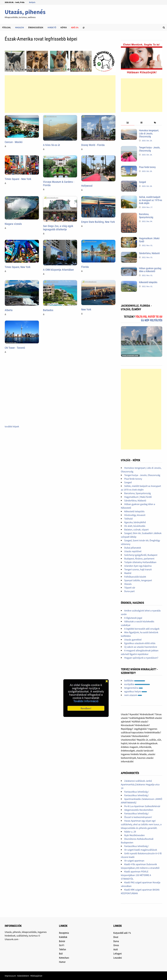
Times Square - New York (18, 179)
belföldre (135, 681)
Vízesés (128, 584)
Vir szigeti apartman (134, 861)
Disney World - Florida (93, 145)
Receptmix (64, 933)
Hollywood (87, 186)
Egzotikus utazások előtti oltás (140, 643)
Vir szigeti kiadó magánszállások (141, 850)
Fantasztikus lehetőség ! (137, 792)
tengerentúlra (134, 688)
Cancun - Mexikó (14, 142)
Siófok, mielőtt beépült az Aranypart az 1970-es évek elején (151, 200)
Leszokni (118, 958)
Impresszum (10, 976)
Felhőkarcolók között (135, 577)
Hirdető (52, 27)
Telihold (128, 519)
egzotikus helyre (136, 691)
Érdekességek (36, 27)
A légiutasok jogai (133, 618)
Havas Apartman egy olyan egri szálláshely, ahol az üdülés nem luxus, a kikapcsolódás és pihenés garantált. (141, 824)
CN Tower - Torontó (15, 348)
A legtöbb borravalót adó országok (142, 629)
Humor (62, 962)
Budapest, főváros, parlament (139, 559)
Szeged (142, 182)
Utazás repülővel (133, 551)
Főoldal (7, 27)
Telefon (63, 949)
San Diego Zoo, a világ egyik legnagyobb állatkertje (58, 228)
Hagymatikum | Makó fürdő (138, 497)
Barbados (48, 310)
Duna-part (129, 591)
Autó (116, 949)
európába (137, 684)
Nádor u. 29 (130, 832)
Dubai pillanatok (133, 548)
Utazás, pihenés (25, 12)
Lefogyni (118, 954)
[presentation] (128, 123)
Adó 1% (75, 27)
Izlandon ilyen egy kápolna (138, 566)
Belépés (32, 2)
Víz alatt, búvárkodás (135, 526)
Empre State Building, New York (98, 222)
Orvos (116, 945)
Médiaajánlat (36, 976)
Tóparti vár (130, 588)
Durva (116, 941)
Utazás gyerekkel (133, 640)
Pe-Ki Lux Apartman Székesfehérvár (142, 806)
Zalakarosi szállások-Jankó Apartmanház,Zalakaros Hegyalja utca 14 (140, 784)
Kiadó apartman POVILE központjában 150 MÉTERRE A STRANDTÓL (136, 875)
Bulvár (62, 941)
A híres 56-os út (51, 145)
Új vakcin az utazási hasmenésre (141, 647)
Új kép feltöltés (152, 320)
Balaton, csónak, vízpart (136, 530)
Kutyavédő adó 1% (122, 933)
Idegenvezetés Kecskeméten (139, 810)
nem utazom (133, 695)
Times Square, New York (18, 267)
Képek (64, 27)
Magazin (20, 27)
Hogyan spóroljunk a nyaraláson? (141, 658)
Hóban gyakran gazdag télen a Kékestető (150, 270)
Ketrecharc (64, 958)
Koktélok (63, 937)
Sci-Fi (62, 945)
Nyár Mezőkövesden (134, 835)
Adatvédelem (23, 976)
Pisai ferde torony (147, 167)
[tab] (128, 123)
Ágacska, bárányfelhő (135, 522)
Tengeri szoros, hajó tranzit (138, 569)
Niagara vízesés (13, 224)
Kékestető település (148, 282)
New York (86, 309)
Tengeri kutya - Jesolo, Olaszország (150, 149)
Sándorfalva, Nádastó (149, 253)
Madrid (128, 573)
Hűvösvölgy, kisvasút (135, 515)
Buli (61, 954)
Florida (85, 267)
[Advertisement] (60, 94)
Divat (116, 937)
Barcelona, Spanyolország (146, 216)
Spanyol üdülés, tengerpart (138, 580)
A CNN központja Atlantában (58, 270)
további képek (12, 426)
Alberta (9, 310)
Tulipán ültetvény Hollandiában (140, 562)
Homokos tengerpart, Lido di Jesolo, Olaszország (149, 134)
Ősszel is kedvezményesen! (138, 817)
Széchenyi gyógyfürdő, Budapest (141, 555)
